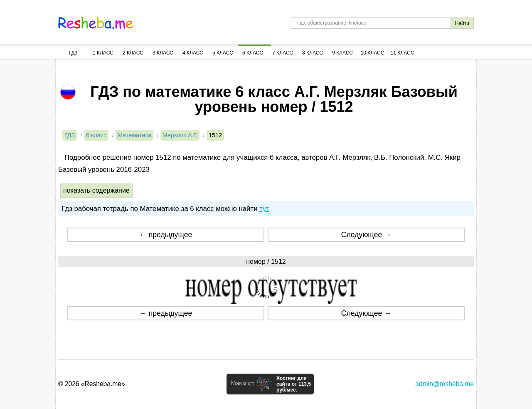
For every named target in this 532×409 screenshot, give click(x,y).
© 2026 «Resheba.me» (92, 384)
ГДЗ (73, 53)
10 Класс (373, 53)
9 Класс (342, 53)
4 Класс (193, 53)
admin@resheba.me (445, 384)
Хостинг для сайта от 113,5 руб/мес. (294, 384)
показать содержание (96, 190)
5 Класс (223, 53)
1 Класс (103, 53)
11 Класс (403, 53)
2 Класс (133, 53)
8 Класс (313, 53)
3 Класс (163, 53)
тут (264, 209)
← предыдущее (166, 235)
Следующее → (366, 235)
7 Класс (283, 53)
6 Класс (253, 53)
